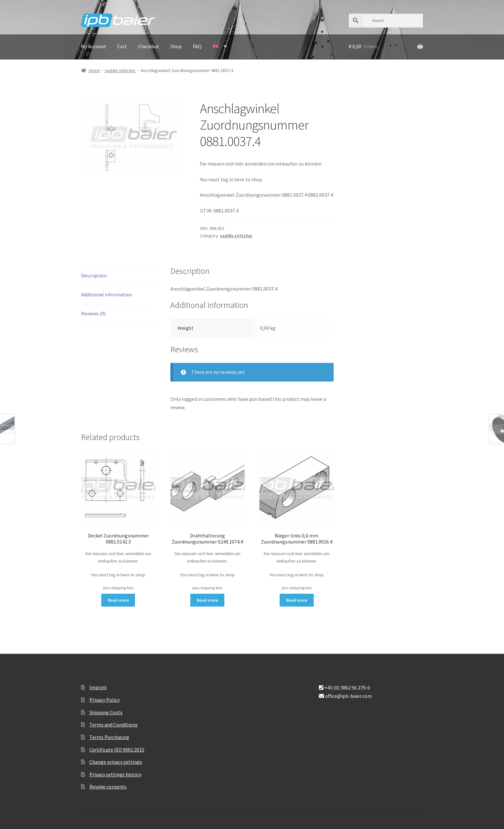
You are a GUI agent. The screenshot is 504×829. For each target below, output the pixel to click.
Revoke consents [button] (108, 787)
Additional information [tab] (107, 294)
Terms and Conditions (113, 725)
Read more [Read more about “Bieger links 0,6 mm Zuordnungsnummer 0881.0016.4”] (297, 600)
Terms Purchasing (109, 737)
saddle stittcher (120, 70)
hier (239, 164)
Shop (176, 46)
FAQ (197, 46)
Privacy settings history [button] (115, 774)
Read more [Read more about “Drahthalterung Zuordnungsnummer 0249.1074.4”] (207, 600)
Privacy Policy (104, 700)
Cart (122, 46)
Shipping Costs (106, 712)
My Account (94, 46)
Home (94, 70)
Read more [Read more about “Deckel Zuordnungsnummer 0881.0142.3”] (118, 600)
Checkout (149, 46)
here (240, 179)
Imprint (98, 687)
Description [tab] (94, 275)
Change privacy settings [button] (116, 762)
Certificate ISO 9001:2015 (117, 750)
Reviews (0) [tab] (93, 313)
